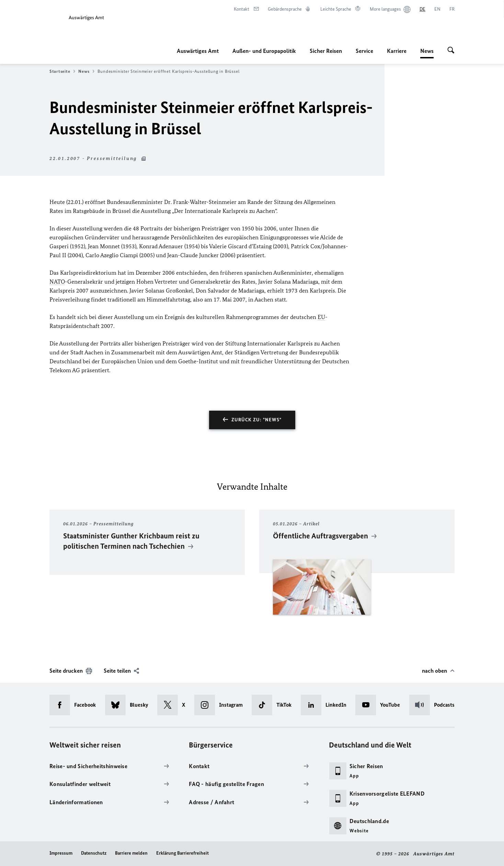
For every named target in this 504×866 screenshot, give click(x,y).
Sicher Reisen (326, 51)
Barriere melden (131, 853)
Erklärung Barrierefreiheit (182, 853)
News (427, 51)
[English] (437, 9)
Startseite (62, 71)
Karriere (397, 51)
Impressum (61, 853)
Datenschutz (94, 853)
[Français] (452, 9)
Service (364, 51)
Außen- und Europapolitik (264, 51)
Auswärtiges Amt (198, 51)
